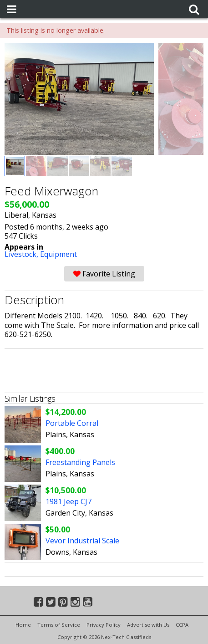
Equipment (58, 254)
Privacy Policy (104, 625)
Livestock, (22, 254)
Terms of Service (59, 625)
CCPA (182, 625)
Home (23, 625)
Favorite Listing (104, 274)
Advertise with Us (148, 625)
